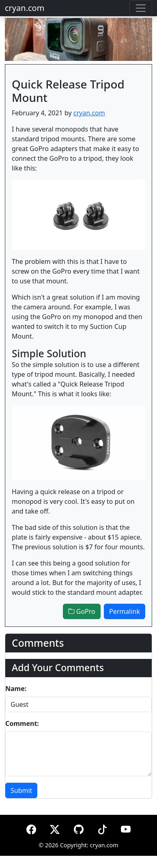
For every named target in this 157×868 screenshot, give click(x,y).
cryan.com (25, 8)
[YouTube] (126, 828)
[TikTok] (102, 828)
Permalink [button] (125, 611)
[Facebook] (31, 828)
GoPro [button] (82, 611)
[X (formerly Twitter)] (55, 828)
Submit (21, 790)
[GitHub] (79, 828)
